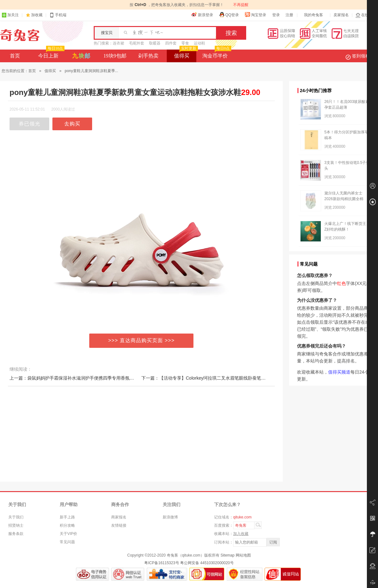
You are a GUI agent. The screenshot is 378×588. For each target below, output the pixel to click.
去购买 (72, 124)
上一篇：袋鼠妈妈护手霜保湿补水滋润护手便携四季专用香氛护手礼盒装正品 (85, 378)
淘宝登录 (255, 15)
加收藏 (37, 15)
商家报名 (119, 517)
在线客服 (366, 15)
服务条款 (16, 534)
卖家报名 (341, 15)
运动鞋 (199, 43)
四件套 (171, 43)
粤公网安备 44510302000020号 (207, 563)
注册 (289, 15)
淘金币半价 (216, 54)
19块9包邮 (115, 56)
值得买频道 (339, 372)
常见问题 (67, 542)
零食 (185, 43)
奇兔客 (20, 35)
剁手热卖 (148, 56)
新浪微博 (170, 517)
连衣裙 (118, 43)
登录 (276, 15)
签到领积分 (361, 56)
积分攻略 (67, 525)
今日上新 (51, 54)
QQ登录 (229, 15)
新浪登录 (202, 15)
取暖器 (155, 43)
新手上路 (67, 517)
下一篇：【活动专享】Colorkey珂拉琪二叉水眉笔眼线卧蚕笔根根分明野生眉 (217, 378)
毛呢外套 (137, 43)
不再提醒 (241, 5)
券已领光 (30, 124)
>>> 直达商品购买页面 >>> (142, 340)
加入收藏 (241, 534)
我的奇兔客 (314, 15)
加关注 (10, 15)
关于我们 (16, 517)
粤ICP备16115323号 (162, 563)
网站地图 (243, 555)
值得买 (185, 54)
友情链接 (119, 525)
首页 (15, 56)
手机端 (58, 15)
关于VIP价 (68, 534)
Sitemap (227, 555)
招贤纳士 (16, 525)
